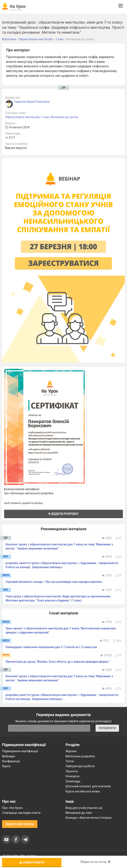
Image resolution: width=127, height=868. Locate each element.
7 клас (45, 117)
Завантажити (32, 862)
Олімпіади (73, 781)
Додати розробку (63, 514)
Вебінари (9, 756)
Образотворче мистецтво (22, 117)
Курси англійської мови (83, 791)
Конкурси (72, 776)
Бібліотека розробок (80, 756)
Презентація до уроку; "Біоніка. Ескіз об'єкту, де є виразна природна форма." (58, 662)
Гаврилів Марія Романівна (32, 102)
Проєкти (72, 771)
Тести (70, 761)
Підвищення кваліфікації (20, 751)
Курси (6, 766)
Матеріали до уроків (64, 117)
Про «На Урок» (13, 808)
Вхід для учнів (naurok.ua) (84, 808)
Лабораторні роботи (80, 766)
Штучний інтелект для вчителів (88, 786)
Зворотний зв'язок (20, 824)
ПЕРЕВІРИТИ (107, 728)
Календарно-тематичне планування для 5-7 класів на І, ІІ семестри (51, 647)
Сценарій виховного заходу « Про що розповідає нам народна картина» (54, 582)
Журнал (71, 751)
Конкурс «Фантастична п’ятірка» (89, 818)
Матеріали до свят (79, 813)
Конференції (11, 761)
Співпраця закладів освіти (21, 813)
